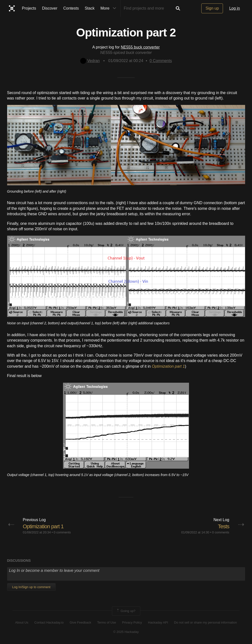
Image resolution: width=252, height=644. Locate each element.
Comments (161, 61)
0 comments (62, 532)
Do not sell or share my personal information (205, 622)
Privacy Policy (132, 622)
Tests (223, 526)
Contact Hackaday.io (49, 622)
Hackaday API (158, 622)
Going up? (126, 611)
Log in (235, 8)
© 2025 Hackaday (126, 632)
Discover (50, 8)
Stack (90, 8)
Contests (71, 8)
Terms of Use (107, 622)
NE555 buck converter (140, 47)
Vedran (90, 61)
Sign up (212, 8)
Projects (29, 8)
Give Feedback (80, 622)
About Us (22, 622)
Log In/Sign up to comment (31, 587)
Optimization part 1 (43, 526)
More (109, 8)
